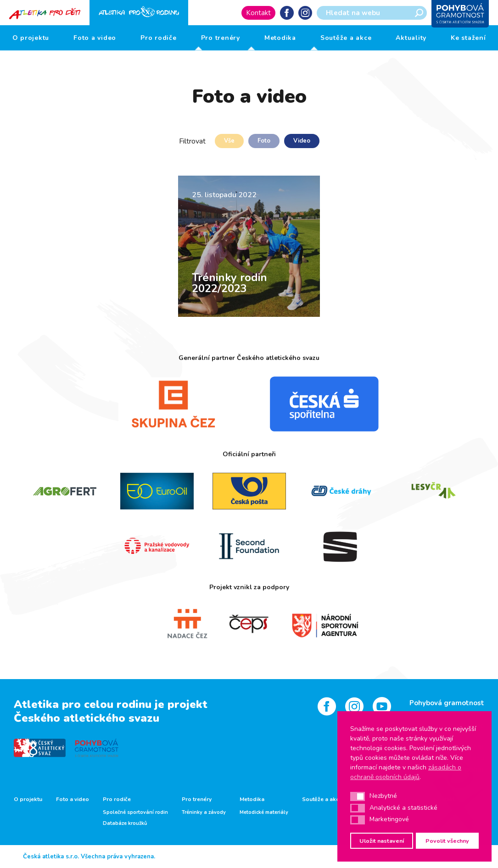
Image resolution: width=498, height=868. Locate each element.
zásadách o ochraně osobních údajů (406, 772)
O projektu (31, 38)
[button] (358, 796)
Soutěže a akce (346, 38)
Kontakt (258, 13)
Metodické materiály (264, 813)
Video (302, 141)
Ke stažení (468, 38)
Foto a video (95, 38)
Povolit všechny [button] (447, 841)
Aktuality (411, 38)
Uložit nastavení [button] (382, 841)
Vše (229, 141)
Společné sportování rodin (135, 813)
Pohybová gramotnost (447, 703)
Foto (264, 141)
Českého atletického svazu (87, 718)
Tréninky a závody (204, 813)
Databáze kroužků (125, 824)
